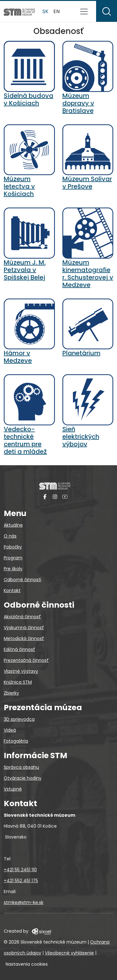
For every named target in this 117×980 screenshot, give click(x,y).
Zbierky (11, 693)
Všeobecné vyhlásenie (69, 953)
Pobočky (13, 547)
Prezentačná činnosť (26, 660)
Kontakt (12, 590)
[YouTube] (65, 497)
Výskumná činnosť (24, 628)
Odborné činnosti (22, 580)
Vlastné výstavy (21, 671)
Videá (10, 730)
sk (45, 11)
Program (13, 558)
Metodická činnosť (24, 638)
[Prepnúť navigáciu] (84, 12)
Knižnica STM (18, 682)
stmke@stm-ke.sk (24, 902)
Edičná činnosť (19, 649)
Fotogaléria (16, 741)
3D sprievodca (19, 719)
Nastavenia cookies (27, 964)
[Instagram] (55, 497)
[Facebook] (45, 497)
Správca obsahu (21, 767)
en (56, 11)
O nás (10, 536)
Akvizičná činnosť (22, 617)
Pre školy (13, 569)
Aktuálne (13, 525)
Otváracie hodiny (23, 778)
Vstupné (13, 789)
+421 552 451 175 (21, 881)
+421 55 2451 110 (20, 870)
